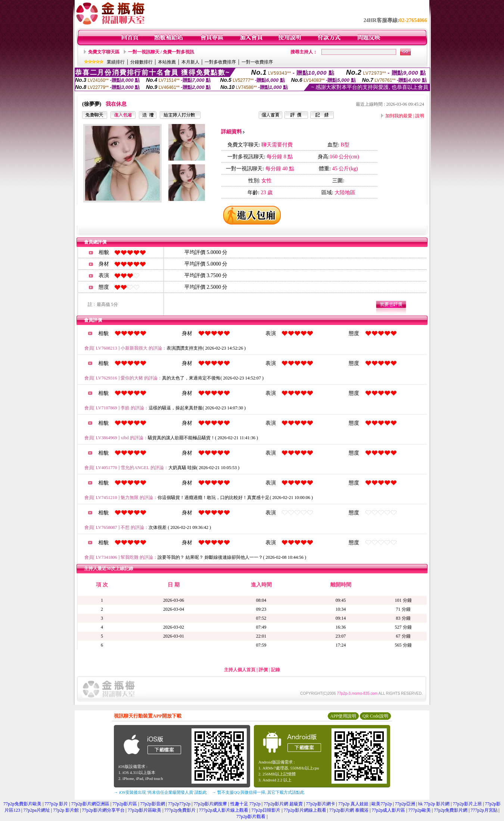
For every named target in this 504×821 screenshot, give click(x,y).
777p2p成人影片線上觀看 (224, 810)
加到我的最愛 (399, 116)
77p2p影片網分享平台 (103, 810)
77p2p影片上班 (467, 804)
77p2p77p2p (179, 804)
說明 (420, 116)
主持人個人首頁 (240, 670)
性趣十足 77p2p (245, 804)
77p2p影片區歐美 (144, 810)
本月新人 (190, 62)
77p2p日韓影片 (266, 810)
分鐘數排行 (141, 62)
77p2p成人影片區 (388, 810)
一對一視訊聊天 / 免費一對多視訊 (161, 52)
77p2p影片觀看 (251, 817)
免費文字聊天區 (104, 52)
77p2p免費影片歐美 (22, 804)
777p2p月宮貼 (484, 810)
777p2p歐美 (420, 810)
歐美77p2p (382, 804)
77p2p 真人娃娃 (353, 804)
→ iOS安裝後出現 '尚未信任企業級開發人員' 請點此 (160, 792)
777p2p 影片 (56, 804)
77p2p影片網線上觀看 (305, 810)
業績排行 (116, 62)
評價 (263, 670)
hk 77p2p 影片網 (434, 804)
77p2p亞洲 (405, 804)
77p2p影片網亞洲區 (90, 804)
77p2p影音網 (153, 804)
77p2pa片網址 (36, 810)
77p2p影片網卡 (321, 804)
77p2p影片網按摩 (210, 804)
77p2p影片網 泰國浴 (349, 810)
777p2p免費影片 (180, 810)
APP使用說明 (343, 716)
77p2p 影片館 (66, 810)
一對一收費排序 (257, 62)
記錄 (276, 670)
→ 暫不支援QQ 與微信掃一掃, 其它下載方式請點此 (258, 792)
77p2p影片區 (125, 804)
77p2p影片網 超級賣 (283, 804)
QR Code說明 (375, 716)
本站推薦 (167, 62)
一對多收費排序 (220, 62)
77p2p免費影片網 (451, 810)
